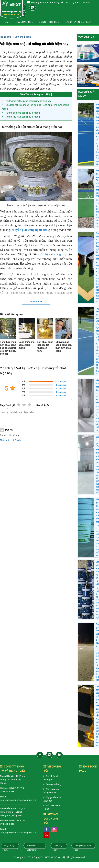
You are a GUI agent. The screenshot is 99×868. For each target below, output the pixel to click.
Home (6, 22)
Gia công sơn (24, 22)
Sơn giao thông (54, 784)
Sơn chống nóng (64, 30)
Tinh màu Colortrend (32, 847)
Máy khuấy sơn (9, 847)
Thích (17, 440)
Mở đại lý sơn (58, 847)
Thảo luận (5, 440)
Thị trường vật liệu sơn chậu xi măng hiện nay (28, 101)
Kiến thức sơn (38, 30)
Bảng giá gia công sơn (83, 847)
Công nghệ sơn (49, 22)
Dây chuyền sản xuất (79, 22)
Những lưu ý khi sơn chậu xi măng (23, 117)
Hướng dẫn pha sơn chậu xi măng (23, 113)
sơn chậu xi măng (50, 254)
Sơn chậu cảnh (13, 30)
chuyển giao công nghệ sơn (30, 230)
